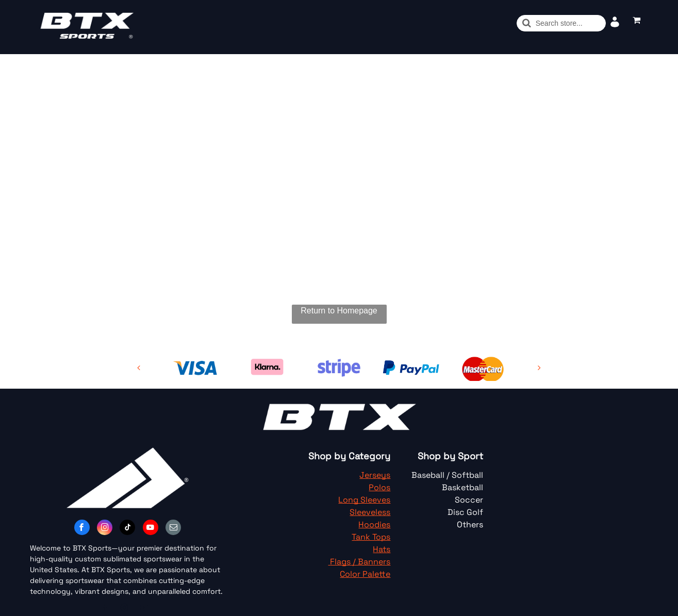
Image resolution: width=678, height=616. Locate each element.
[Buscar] (561, 23)
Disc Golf (465, 512)
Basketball (462, 487)
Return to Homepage (339, 311)
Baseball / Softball (447, 475)
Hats (382, 549)
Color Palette (365, 574)
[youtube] (151, 529)
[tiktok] (127, 529)
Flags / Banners (360, 562)
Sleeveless (370, 512)
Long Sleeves (364, 500)
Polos (379, 487)
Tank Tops (371, 537)
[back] (139, 368)
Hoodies (374, 525)
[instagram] (105, 529)
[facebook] (82, 529)
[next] (539, 368)
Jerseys (375, 475)
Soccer (469, 500)
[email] (173, 529)
